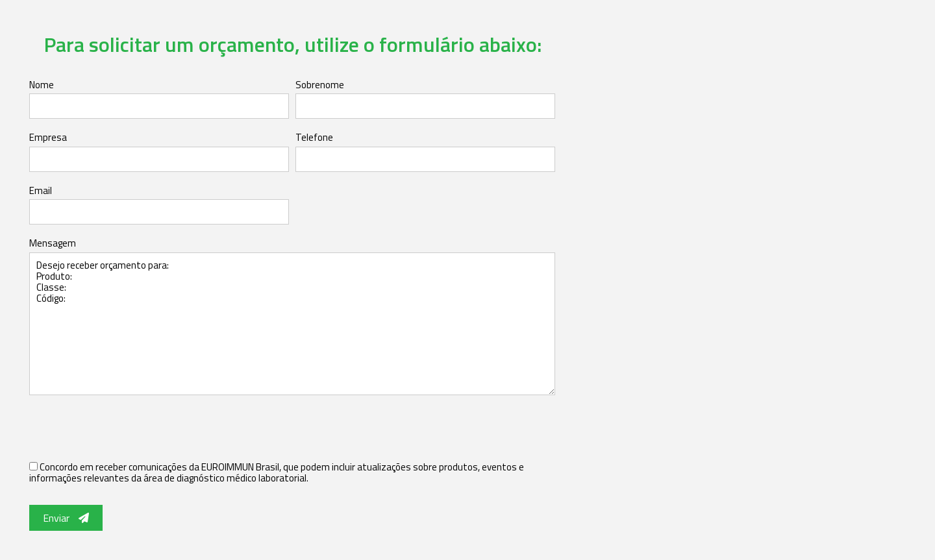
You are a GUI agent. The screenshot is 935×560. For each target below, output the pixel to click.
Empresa (48, 137)
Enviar (66, 518)
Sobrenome (320, 85)
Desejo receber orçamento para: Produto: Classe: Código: (292, 324)
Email (41, 190)
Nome (42, 85)
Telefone (314, 137)
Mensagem (53, 243)
